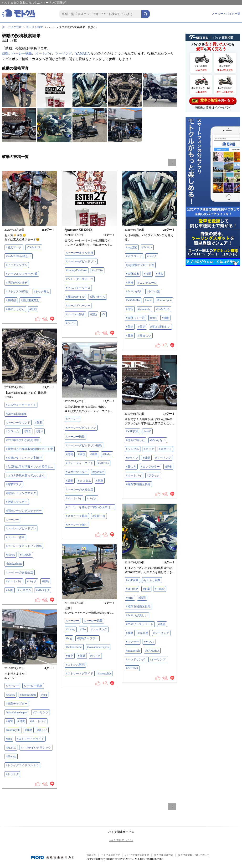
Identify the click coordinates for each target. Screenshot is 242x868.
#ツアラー (133, 642)
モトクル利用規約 (111, 855)
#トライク (12, 774)
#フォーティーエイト (80, 463)
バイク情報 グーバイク (121, 840)
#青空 (70, 656)
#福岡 (148, 274)
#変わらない (158, 440)
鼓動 (5, 54)
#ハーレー (12, 520)
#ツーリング (163, 458)
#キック (149, 449)
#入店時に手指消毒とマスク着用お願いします (31, 467)
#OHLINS (132, 668)
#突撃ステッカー (17, 502)
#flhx (83, 629)
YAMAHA (83, 54)
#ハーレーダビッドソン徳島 (24, 546)
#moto (149, 300)
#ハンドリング (135, 659)
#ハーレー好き (75, 314)
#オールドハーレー (78, 306)
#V (104, 314)
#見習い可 (99, 516)
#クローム (12, 431)
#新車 (100, 481)
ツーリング (64, 54)
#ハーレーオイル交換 (80, 253)
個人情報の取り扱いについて (194, 855)
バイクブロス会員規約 (137, 855)
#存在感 (143, 633)
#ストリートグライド (80, 674)
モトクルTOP (34, 27)
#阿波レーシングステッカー (24, 511)
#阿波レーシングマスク (21, 493)
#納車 (94, 454)
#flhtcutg (11, 756)
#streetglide (105, 674)
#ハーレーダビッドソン (81, 261)
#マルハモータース (78, 288)
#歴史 (168, 467)
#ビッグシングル (17, 265)
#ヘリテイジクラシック (36, 748)
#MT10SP (132, 589)
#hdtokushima (14, 564)
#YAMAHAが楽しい (19, 256)
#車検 (130, 283)
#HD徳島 (26, 555)
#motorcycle (165, 300)
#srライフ (132, 458)
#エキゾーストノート (140, 624)
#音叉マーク (14, 247)
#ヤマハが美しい (137, 615)
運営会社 (91, 855)
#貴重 (130, 336)
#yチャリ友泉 (152, 580)
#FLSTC (11, 748)
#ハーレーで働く (77, 525)
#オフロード (134, 256)
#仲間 (22, 721)
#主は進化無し (30, 300)
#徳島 (45, 581)
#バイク (152, 256)
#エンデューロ (148, 283)
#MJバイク (43, 590)
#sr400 (147, 431)
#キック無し (41, 291)
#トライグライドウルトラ (22, 765)
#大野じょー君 (135, 318)
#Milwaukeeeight (16, 414)
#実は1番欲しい (160, 327)
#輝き (27, 431)
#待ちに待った (135, 440)
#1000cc (160, 589)
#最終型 (11, 300)
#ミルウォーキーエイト (21, 405)
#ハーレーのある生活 (20, 572)
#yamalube (145, 309)
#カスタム (25, 590)
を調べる (213, 100)
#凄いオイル (98, 297)
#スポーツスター (77, 472)
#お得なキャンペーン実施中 (24, 458)
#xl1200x (104, 463)
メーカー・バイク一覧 (226, 14)
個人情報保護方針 (164, 855)
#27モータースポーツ (80, 279)
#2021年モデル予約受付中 (22, 440)
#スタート (165, 449)
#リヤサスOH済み (17, 291)
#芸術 (142, 327)
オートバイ (44, 54)
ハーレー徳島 (22, 54)
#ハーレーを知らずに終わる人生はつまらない (91, 507)
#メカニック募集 (77, 516)
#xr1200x (98, 270)
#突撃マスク (14, 484)
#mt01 (153, 318)
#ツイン (71, 323)
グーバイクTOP (12, 27)
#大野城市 (133, 274)
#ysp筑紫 (132, 247)
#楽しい (42, 730)
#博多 (160, 274)
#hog (69, 638)
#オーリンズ (158, 659)
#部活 (130, 309)
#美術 (130, 327)
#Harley (11, 555)
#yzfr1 (130, 598)
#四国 (10, 590)
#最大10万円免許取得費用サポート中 (30, 449)
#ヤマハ (147, 247)
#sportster (98, 472)
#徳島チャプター (88, 638)
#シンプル (133, 449)
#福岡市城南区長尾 (138, 484)
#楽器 (162, 624)
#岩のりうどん (15, 309)
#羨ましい (145, 336)
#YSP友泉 (132, 431)
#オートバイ (14, 581)
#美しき (131, 467)
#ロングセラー (150, 467)
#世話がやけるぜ (17, 283)
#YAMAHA (34, 247)
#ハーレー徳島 (15, 537)
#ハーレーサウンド (18, 423)
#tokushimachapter (98, 647)
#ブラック (153, 475)
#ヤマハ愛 (153, 291)
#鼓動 (33, 309)
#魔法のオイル (75, 297)
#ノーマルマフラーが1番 (22, 274)
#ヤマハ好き (134, 291)
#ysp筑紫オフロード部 (140, 265)
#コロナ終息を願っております (25, 475)
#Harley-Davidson (77, 270)
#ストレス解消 (75, 665)
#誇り (40, 431)
